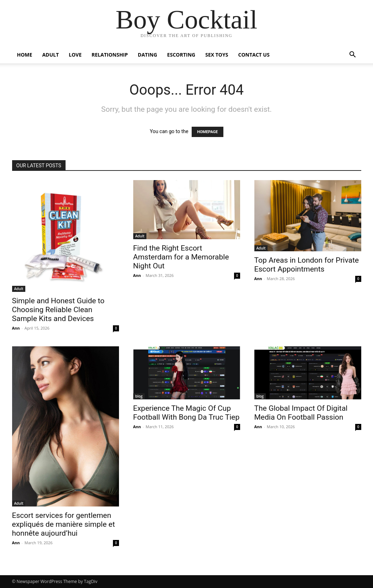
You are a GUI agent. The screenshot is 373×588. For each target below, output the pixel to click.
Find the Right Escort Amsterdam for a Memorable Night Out (181, 257)
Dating (147, 55)
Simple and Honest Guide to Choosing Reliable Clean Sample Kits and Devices (58, 310)
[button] (353, 55)
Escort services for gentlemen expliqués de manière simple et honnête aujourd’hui (64, 524)
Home (25, 55)
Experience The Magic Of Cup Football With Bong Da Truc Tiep (186, 413)
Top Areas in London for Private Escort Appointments (307, 265)
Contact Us (254, 55)
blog (139, 396)
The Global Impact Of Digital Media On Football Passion (301, 413)
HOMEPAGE (207, 132)
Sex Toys (217, 55)
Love (75, 55)
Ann (16, 328)
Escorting (181, 55)
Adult (50, 55)
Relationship (110, 55)
